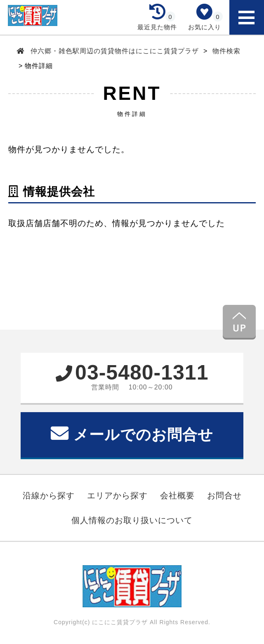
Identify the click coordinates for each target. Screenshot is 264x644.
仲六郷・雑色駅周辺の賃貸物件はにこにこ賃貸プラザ (115, 51)
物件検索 (226, 51)
